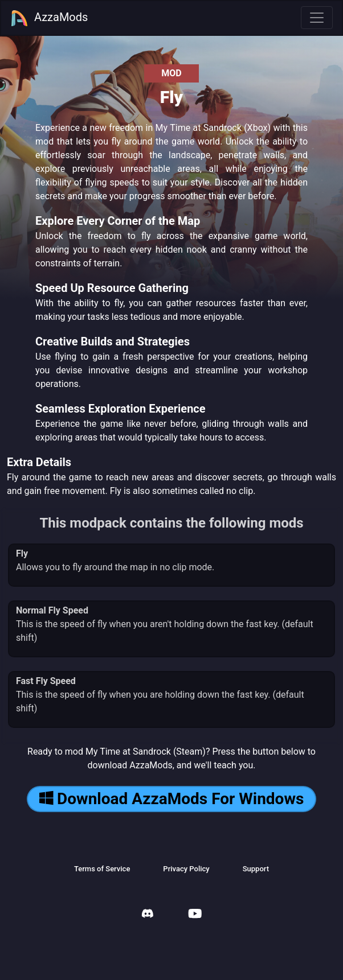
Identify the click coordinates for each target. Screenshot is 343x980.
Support (256, 869)
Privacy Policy (186, 869)
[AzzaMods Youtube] (195, 915)
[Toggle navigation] (317, 18)
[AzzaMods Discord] (148, 915)
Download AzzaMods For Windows (172, 799)
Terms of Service (102, 869)
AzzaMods (49, 18)
